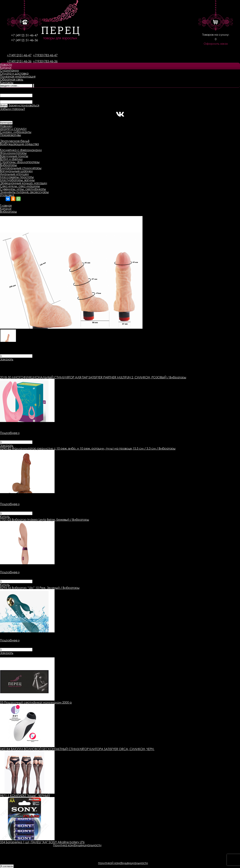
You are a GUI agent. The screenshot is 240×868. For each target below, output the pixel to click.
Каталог (6, 67)
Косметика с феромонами (21, 150)
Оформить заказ (216, 44)
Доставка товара (44, 362)
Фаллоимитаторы (13, 153)
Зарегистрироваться (24, 105)
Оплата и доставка (14, 73)
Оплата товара (72, 362)
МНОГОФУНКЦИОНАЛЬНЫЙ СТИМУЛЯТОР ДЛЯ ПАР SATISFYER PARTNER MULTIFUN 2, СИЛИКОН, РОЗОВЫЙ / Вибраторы (93, 377)
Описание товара (14, 362)
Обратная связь (12, 79)
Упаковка (7, 195)
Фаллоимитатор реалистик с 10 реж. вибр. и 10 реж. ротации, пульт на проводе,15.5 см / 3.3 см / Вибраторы (88, 448)
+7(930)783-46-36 (45, 61)
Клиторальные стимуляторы (21, 168)
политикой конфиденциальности (123, 863)
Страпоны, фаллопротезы (20, 162)
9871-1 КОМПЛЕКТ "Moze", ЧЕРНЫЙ (25, 796)
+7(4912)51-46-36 (19, 61)
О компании (9, 70)
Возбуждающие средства (19, 144)
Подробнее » (10, 433)
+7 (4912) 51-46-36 (24, 40)
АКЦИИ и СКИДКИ (13, 129)
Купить (5, 517)
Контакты (7, 82)
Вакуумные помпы (14, 156)
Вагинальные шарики (16, 171)
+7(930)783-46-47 (45, 55)
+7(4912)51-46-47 (19, 55)
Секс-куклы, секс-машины (20, 186)
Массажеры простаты (17, 177)
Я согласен (7, 866)
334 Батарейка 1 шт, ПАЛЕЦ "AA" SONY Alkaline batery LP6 (42, 842)
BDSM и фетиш (11, 159)
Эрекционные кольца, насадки (24, 183)
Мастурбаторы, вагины (17, 180)
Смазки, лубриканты (16, 132)
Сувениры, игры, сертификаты (23, 189)
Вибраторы (8, 165)
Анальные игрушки (14, 174)
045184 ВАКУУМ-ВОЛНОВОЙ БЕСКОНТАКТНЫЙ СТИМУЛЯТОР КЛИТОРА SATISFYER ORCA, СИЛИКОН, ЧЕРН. (77, 749)
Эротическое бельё (15, 141)
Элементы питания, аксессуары (24, 192)
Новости (6, 64)
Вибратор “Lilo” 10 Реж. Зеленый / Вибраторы (40, 588)
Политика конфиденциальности (77, 845)
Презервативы (10, 135)
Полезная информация (18, 76)
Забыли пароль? (12, 109)
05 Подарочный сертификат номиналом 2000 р (36, 702)
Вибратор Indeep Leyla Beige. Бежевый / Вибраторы (45, 520)
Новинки (6, 126)
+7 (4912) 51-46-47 (24, 35)
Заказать (7, 359)
